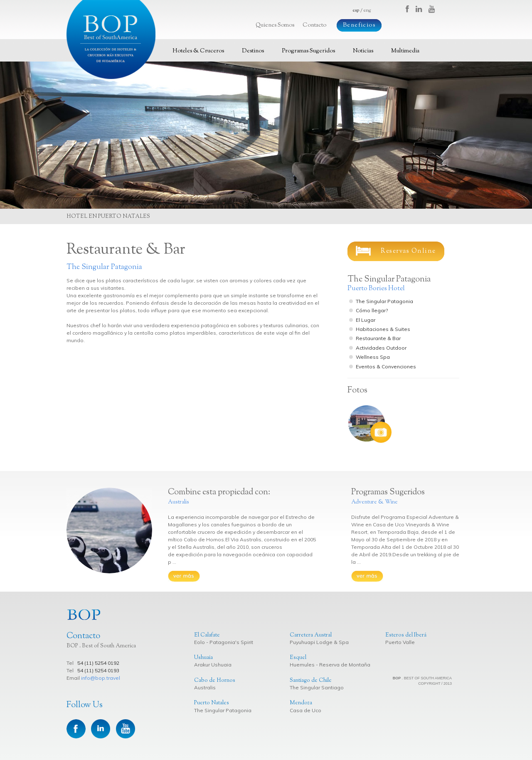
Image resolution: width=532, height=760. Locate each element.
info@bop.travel (101, 678)
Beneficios (359, 25)
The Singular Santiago (317, 687)
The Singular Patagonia (384, 301)
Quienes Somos (275, 25)
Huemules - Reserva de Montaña (330, 665)
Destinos (253, 51)
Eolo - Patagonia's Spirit (224, 642)
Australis (205, 687)
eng (367, 10)
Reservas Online (396, 251)
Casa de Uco (305, 710)
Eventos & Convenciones (386, 366)
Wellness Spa (373, 357)
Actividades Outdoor (381, 348)
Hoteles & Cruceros (198, 51)
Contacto (314, 25)
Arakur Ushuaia (213, 665)
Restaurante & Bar (378, 338)
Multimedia (405, 51)
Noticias (363, 51)
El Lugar (366, 320)
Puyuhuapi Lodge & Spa (319, 642)
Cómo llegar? (372, 310)
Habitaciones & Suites (383, 329)
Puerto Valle (400, 642)
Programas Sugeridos (308, 51)
